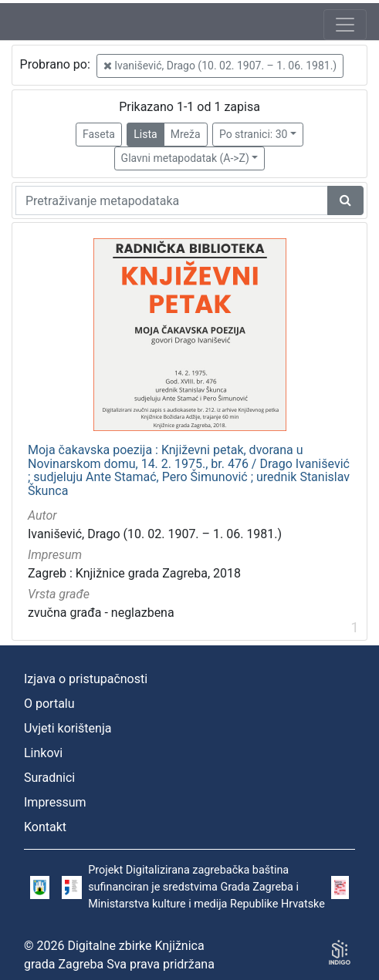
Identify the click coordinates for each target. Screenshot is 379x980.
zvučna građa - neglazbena (101, 613)
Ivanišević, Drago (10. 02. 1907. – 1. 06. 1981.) (220, 66)
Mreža (186, 134)
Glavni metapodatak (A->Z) (185, 158)
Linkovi (43, 753)
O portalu (49, 704)
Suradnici (49, 778)
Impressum (55, 802)
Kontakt (45, 827)
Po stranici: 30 (254, 134)
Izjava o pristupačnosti (86, 679)
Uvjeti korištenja (68, 728)
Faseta (99, 134)
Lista (145, 134)
